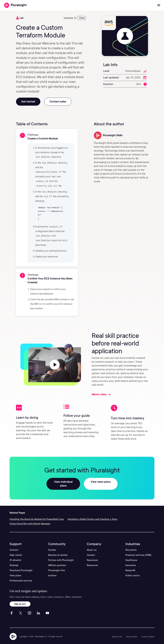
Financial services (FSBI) (138, 549)
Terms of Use (117, 631)
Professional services (21, 575)
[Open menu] (159, 5)
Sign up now (20, 598)
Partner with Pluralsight (61, 555)
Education (131, 544)
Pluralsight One (57, 565)
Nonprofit (130, 565)
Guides (52, 544)
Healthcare (131, 555)
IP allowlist (15, 555)
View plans (15, 570)
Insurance (131, 560)
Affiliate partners (57, 560)
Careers (91, 549)
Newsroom (92, 555)
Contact (14, 544)
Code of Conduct (148, 631)
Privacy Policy (132, 631)
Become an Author (58, 549)
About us (92, 544)
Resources (92, 560)
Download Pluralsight (21, 565)
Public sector (133, 570)
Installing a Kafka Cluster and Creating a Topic (92, 514)
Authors (52, 570)
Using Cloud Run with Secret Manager (30, 518)
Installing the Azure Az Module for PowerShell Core (37, 514)
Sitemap (14, 560)
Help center (16, 549)
